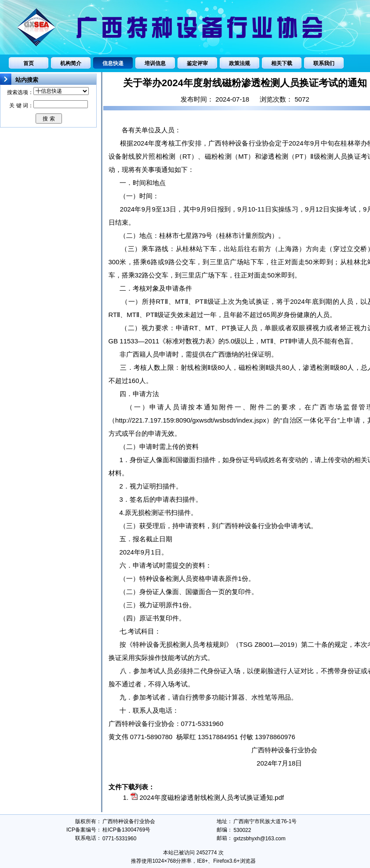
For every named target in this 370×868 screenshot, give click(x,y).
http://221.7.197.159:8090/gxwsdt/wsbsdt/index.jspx (191, 420)
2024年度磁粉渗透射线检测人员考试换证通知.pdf (212, 797)
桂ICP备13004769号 (126, 830)
